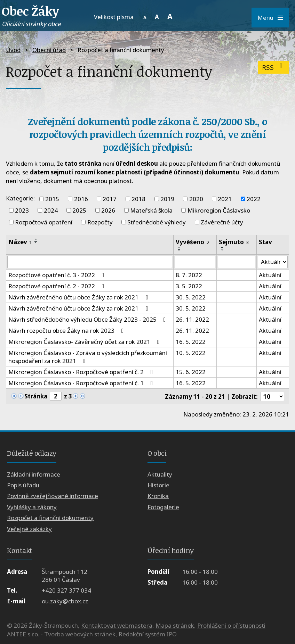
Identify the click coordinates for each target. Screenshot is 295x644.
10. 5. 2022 (191, 353)
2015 (52, 199)
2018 (138, 199)
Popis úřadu (23, 485)
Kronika (158, 496)
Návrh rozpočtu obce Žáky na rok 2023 (67, 331)
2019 (167, 199)
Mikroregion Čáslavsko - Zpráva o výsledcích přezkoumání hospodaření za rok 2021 (88, 357)
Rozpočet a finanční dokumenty (50, 518)
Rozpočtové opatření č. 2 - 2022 (58, 286)
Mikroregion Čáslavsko (219, 210)
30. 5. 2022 (191, 297)
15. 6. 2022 (191, 372)
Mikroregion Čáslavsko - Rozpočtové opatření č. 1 (82, 383)
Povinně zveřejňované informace (53, 496)
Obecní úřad (49, 50)
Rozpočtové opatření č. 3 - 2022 (58, 275)
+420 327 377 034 (66, 590)
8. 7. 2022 (189, 275)
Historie (158, 485)
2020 (196, 199)
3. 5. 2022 (189, 286)
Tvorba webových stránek (80, 634)
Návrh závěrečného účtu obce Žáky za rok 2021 (79, 297)
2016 (81, 199)
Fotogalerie (163, 507)
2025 (79, 210)
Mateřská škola (151, 210)
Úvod (13, 50)
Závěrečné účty (222, 222)
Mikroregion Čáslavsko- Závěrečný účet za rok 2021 (85, 342)
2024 (51, 210)
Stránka (36, 396)
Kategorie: (20, 198)
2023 (22, 210)
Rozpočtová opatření (44, 222)
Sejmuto (234, 242)
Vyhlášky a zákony (32, 507)
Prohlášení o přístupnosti (231, 625)
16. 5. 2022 (191, 342)
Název (20, 242)
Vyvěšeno (193, 242)
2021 (225, 199)
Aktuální (270, 275)
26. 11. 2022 (192, 319)
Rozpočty (100, 222)
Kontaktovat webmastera (117, 625)
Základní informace (34, 474)
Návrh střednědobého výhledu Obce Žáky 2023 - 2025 (88, 319)
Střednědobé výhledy (157, 222)
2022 (254, 199)
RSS (274, 67)
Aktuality (160, 474)
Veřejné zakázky (29, 529)
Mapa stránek (175, 625)
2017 (110, 199)
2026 (108, 210)
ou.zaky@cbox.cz (65, 601)
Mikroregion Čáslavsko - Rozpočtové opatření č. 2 (82, 372)
